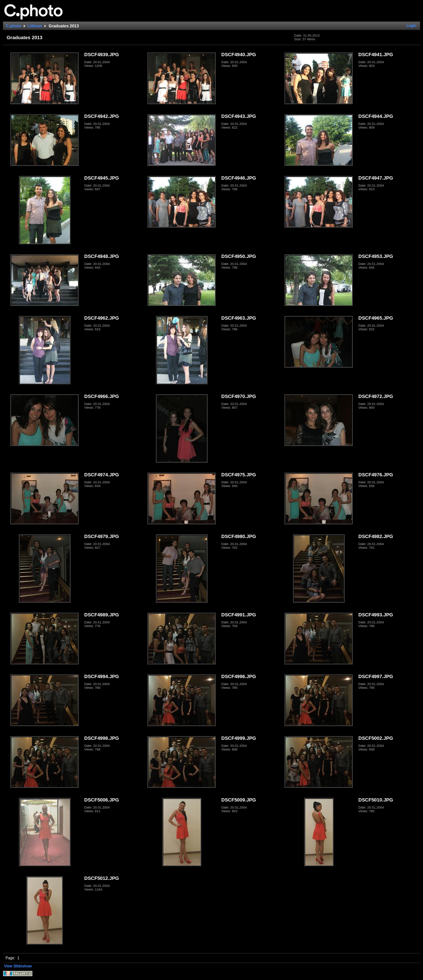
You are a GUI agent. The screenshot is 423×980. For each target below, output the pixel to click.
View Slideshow (18, 966)
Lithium (35, 26)
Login (411, 26)
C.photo (14, 26)
